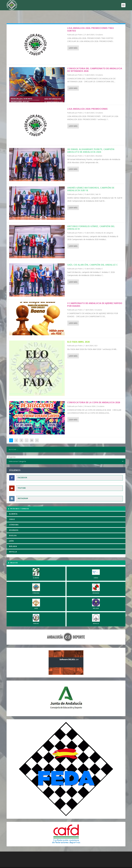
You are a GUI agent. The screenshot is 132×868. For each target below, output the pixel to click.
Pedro (80, 27)
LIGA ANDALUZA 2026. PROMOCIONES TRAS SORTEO (90, 21)
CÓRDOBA (14, 517)
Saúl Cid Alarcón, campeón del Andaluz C (93, 257)
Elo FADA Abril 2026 (79, 334)
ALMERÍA (13, 506)
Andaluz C (99, 261)
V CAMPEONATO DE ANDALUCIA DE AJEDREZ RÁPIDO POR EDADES (95, 297)
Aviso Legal (42, 865)
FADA (16, 862)
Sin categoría (108, 225)
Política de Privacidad (58, 865)
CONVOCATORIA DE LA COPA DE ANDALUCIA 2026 (94, 394)
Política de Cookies (28, 865)
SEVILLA (13, 544)
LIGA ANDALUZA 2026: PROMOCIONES (87, 101)
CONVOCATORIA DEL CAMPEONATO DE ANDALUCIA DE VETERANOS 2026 (95, 62)
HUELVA (13, 528)
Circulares (99, 27)
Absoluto (99, 148)
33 (32, 432)
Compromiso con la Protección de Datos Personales (91, 865)
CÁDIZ (12, 511)
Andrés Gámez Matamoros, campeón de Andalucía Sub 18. (91, 181)
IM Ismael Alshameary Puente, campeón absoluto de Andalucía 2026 (91, 143)
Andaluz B (99, 225)
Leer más (73, 40)
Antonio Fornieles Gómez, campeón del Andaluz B (91, 220)
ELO (96, 338)
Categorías (11, 449)
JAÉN (11, 533)
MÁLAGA (13, 538)
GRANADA (14, 522)
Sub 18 (98, 186)
